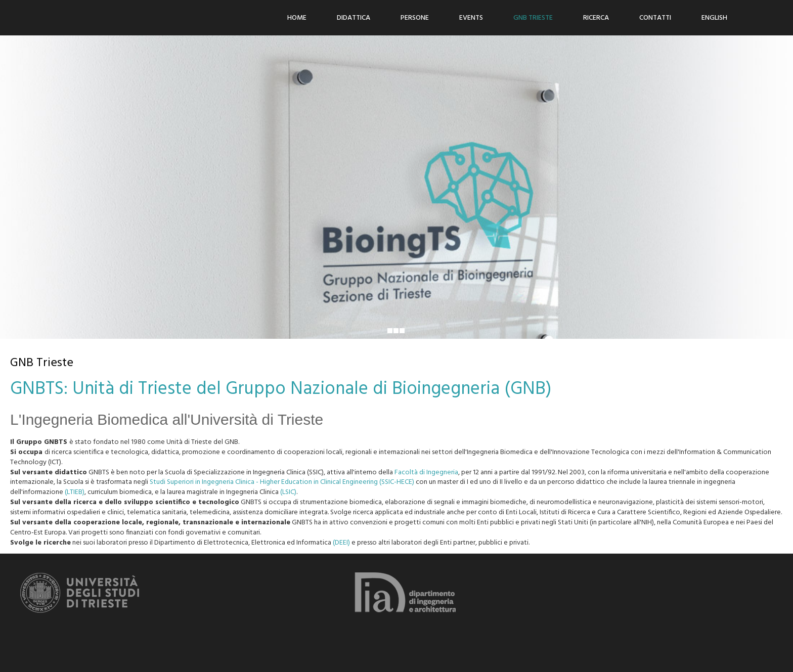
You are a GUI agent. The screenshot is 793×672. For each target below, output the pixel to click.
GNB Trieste (533, 18)
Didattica (354, 18)
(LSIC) (288, 492)
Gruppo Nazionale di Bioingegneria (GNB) (389, 389)
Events (471, 18)
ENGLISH (714, 18)
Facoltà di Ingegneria (426, 473)
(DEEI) (341, 543)
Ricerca (596, 18)
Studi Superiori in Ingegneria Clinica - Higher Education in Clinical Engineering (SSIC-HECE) (282, 482)
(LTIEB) (75, 492)
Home (297, 18)
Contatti (655, 18)
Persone (415, 18)
